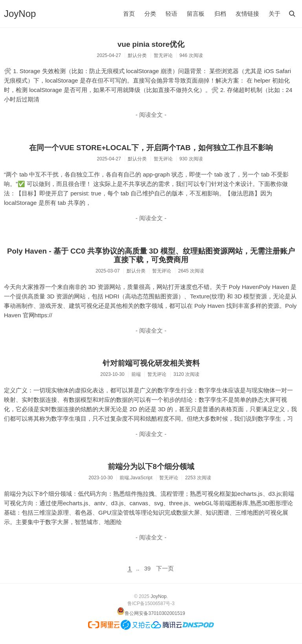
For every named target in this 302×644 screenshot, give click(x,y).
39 (148, 568)
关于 (274, 14)
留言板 (196, 14)
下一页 (165, 568)
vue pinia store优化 (151, 44)
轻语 (171, 14)
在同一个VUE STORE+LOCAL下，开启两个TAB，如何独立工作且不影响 (151, 148)
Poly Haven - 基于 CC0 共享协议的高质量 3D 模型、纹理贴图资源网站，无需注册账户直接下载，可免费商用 (151, 256)
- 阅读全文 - (151, 115)
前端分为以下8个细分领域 (151, 466)
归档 (220, 14)
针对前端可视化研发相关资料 (151, 363)
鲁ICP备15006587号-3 (151, 604)
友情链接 (247, 14)
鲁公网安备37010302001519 (155, 613)
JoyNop (20, 14)
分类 (150, 14)
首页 (129, 14)
